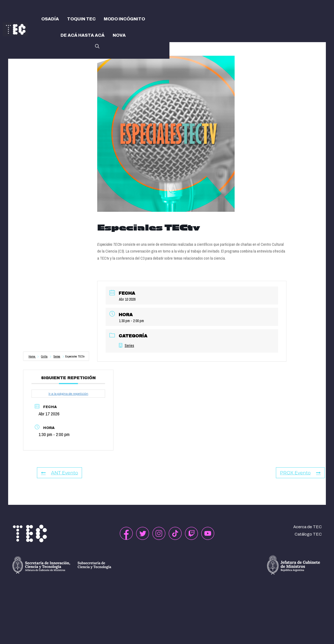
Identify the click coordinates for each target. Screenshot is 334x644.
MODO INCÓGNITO (124, 19)
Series (57, 356)
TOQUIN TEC (81, 19)
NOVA (119, 35)
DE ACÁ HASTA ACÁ (83, 35)
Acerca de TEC (308, 527)
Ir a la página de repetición (68, 394)
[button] (97, 46)
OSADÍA (50, 19)
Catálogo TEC (308, 534)
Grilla (44, 356)
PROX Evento (300, 473)
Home (32, 356)
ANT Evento (59, 473)
